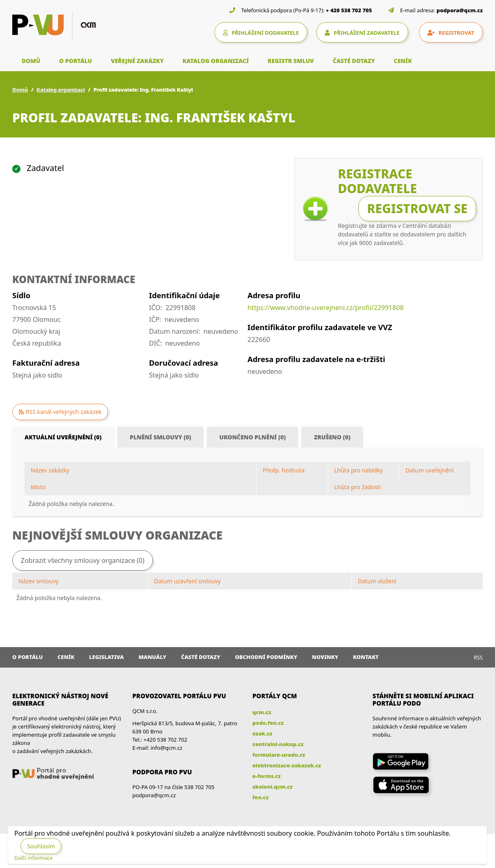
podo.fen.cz (268, 723)
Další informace (34, 858)
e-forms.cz (267, 776)
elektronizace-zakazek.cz (287, 765)
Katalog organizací (61, 90)
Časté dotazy (200, 657)
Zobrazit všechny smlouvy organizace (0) (83, 560)
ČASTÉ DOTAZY (354, 61)
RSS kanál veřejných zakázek (64, 412)
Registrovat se (417, 208)
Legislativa (107, 657)
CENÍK (403, 61)
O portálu (28, 657)
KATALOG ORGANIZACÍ (216, 61)
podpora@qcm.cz (460, 10)
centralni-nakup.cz (278, 744)
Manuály (153, 657)
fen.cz (260, 797)
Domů (20, 90)
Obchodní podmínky (266, 657)
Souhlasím (41, 846)
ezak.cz (262, 733)
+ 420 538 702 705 (349, 10)
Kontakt (366, 657)
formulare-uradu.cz (279, 755)
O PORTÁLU (76, 61)
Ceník (66, 657)
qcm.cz (262, 712)
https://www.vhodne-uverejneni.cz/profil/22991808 (326, 308)
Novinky (325, 657)
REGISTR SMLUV (291, 61)
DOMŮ (31, 61)
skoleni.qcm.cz (272, 787)
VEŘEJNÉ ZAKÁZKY (137, 61)
